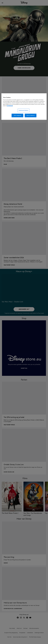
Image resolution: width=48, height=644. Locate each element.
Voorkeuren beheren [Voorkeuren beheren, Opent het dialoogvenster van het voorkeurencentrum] (23, 110)
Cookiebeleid (10, 106)
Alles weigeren (17, 115)
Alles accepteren (31, 115)
